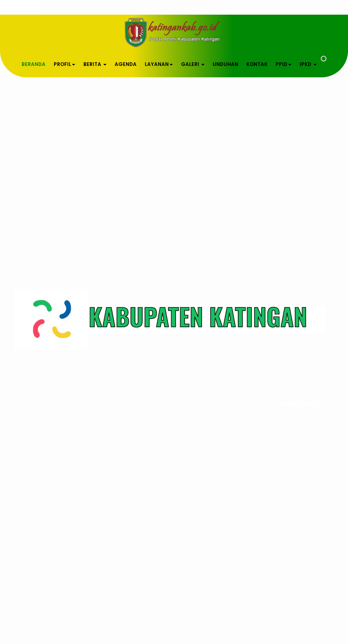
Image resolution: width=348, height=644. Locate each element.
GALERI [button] (193, 64)
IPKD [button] (308, 64)
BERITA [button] (95, 64)
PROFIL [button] (64, 64)
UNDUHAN (225, 64)
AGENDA (126, 64)
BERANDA (34, 64)
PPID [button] (284, 64)
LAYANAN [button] (159, 64)
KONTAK (257, 64)
